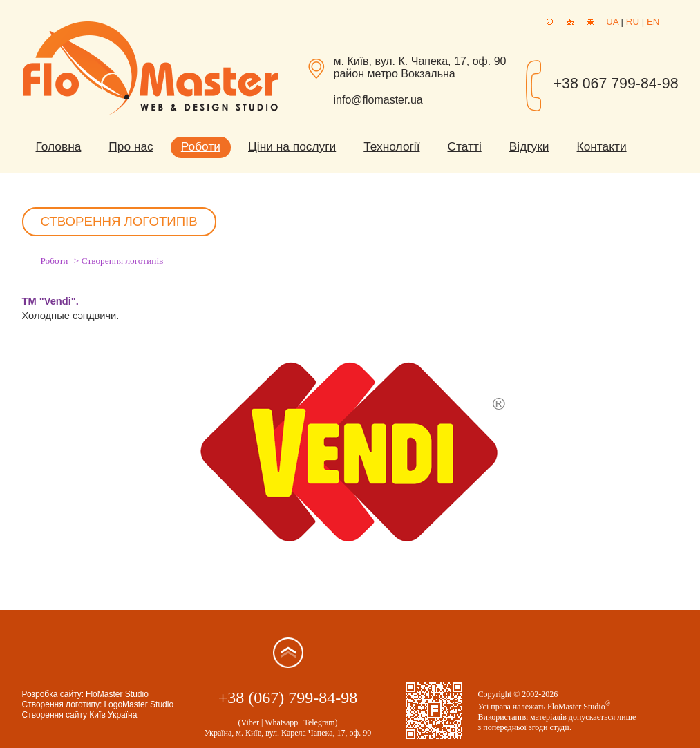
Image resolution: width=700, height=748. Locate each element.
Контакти (602, 146)
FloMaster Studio (117, 694)
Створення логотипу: (62, 704)
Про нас (131, 146)
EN (653, 22)
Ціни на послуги (292, 146)
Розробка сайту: (53, 694)
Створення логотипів (123, 261)
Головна (59, 146)
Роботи (201, 146)
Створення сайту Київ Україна (80, 715)
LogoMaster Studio (139, 704)
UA (612, 22)
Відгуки (529, 146)
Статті (465, 146)
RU (633, 22)
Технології (391, 146)
